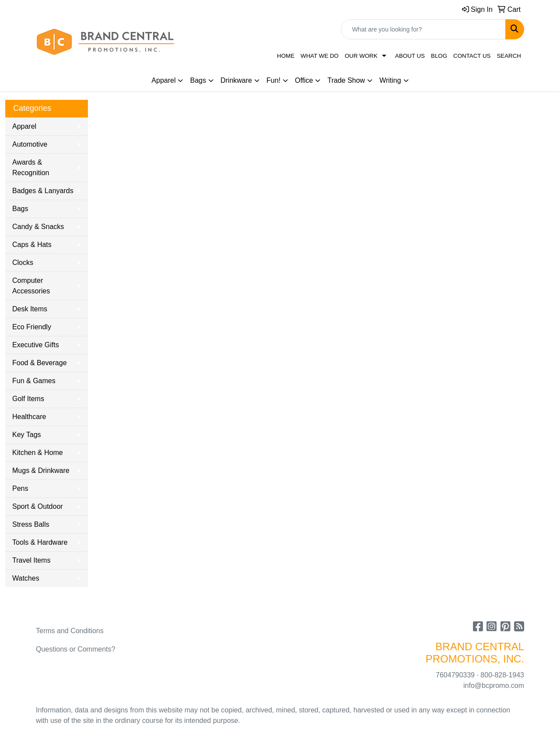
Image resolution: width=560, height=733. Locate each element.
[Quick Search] (423, 29)
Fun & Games (34, 381)
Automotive (30, 144)
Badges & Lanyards (43, 191)
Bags (198, 80)
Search (509, 56)
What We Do (320, 56)
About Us (410, 56)
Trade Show (346, 80)
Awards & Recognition (31, 167)
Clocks (23, 263)
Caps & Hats (32, 245)
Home (286, 56)
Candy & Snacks (38, 227)
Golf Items (28, 399)
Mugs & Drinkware (41, 470)
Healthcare (29, 417)
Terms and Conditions (70, 631)
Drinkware (236, 80)
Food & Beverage (40, 363)
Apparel (163, 80)
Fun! (273, 80)
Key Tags (27, 435)
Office (304, 80)
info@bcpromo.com (494, 685)
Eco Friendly (32, 327)
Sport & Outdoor (38, 506)
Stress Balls (31, 524)
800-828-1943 (502, 675)
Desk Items (30, 309)
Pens (20, 488)
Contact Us (472, 56)
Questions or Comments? (75, 649)
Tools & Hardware (40, 542)
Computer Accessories (31, 286)
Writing (390, 80)
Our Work (361, 56)
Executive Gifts (36, 345)
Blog (439, 56)
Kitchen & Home (38, 453)
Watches (26, 578)
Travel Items (31, 560)
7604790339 (455, 675)
